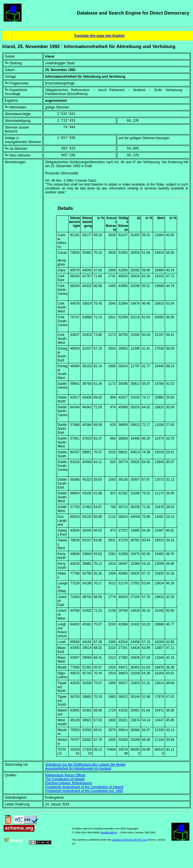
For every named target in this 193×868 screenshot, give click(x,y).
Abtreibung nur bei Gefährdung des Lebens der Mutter (85, 765)
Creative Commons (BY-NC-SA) (130, 840)
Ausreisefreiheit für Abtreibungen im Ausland (78, 769)
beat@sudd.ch (109, 833)
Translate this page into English (99, 36)
